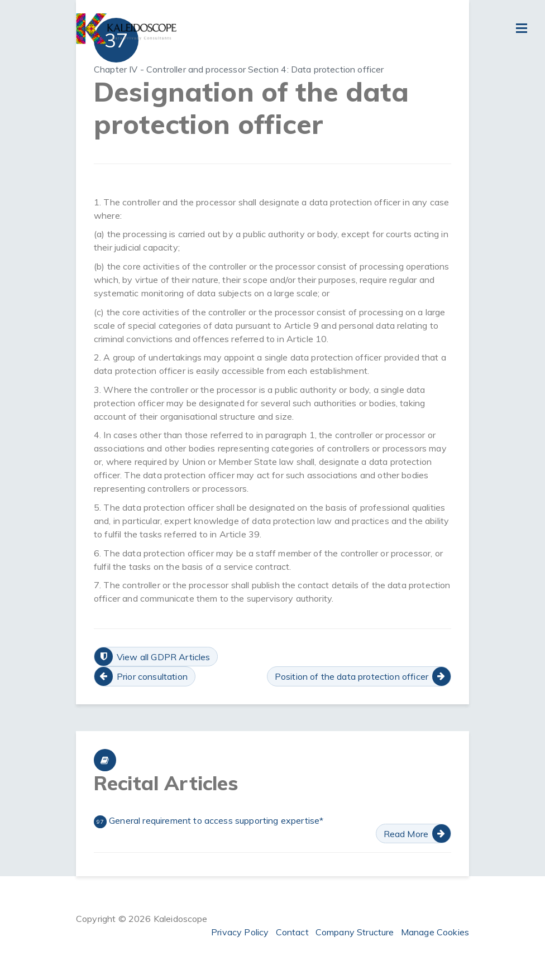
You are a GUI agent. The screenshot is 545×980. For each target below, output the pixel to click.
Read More (406, 834)
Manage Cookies (435, 932)
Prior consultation (152, 676)
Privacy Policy (240, 932)
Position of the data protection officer (352, 676)
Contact (292, 932)
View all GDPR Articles (164, 657)
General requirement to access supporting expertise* (209, 822)
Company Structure (355, 932)
